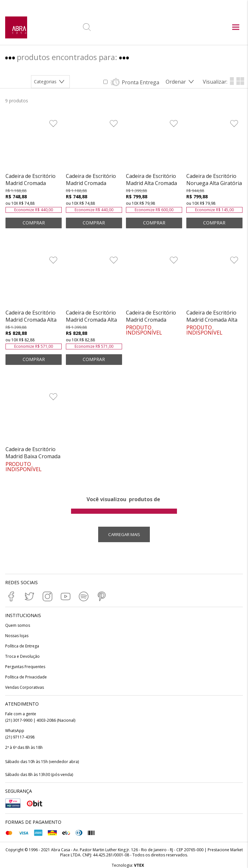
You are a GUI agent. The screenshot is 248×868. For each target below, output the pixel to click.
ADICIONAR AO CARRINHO (34, 223)
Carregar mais (124, 534)
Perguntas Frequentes (25, 667)
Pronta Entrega (140, 82)
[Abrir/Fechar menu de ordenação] (181, 82)
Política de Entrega (22, 646)
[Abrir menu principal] (236, 28)
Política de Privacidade (26, 677)
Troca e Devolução (22, 656)
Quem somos (18, 625)
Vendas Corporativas (25, 687)
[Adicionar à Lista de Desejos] (53, 123)
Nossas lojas (17, 636)
